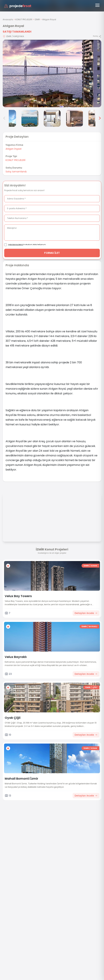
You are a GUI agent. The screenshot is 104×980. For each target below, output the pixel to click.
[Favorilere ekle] (8, 566)
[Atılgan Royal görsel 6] (74, 118)
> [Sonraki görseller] (100, 118)
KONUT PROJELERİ (24, 19)
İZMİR (37, 19)
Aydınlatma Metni (16, 245)
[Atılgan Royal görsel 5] (52, 118)
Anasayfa (8, 19)
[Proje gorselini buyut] (52, 73)
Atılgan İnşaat (14, 149)
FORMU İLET (52, 253)
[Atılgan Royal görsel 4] (30, 118)
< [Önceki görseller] (4, 118)
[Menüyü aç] (97, 5)
